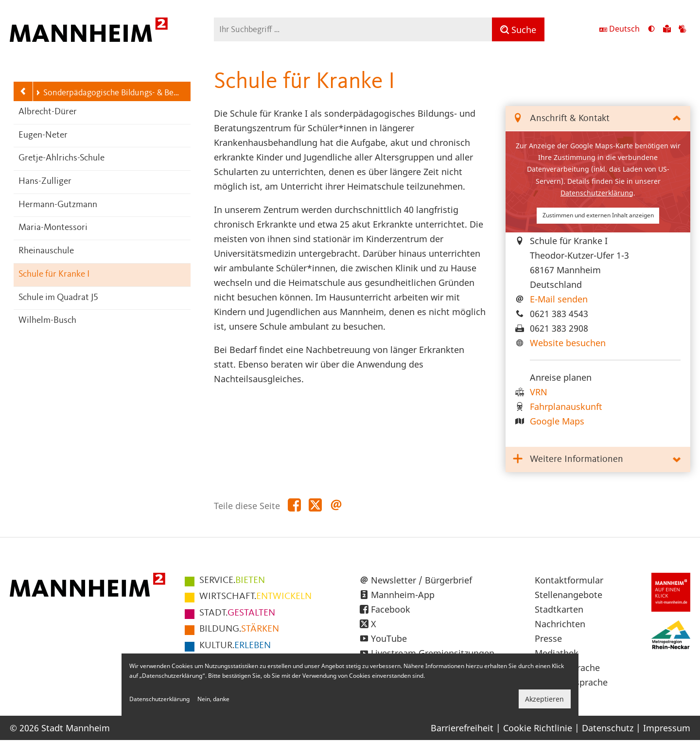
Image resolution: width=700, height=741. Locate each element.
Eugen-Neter (43, 135)
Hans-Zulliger (45, 182)
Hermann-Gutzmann (58, 205)
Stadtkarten (559, 609)
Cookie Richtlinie (538, 728)
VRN (539, 392)
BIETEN (232, 581)
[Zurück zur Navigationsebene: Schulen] (23, 91)
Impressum (667, 728)
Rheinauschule (46, 251)
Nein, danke (213, 699)
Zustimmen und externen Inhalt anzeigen (598, 215)
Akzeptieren (544, 699)
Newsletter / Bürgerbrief (421, 580)
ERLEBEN (235, 646)
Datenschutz (608, 728)
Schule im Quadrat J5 (58, 298)
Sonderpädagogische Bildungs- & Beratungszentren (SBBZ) (108, 93)
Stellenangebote (569, 595)
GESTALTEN (237, 613)
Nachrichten (560, 624)
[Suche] (518, 29)
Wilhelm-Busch (47, 321)
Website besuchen (568, 343)
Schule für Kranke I (54, 274)
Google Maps (557, 421)
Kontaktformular (569, 580)
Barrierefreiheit (462, 728)
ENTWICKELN (255, 597)
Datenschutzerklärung (597, 193)
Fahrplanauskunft (566, 406)
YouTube (389, 638)
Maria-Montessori (53, 228)
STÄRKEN (239, 629)
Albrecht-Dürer (48, 112)
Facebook (391, 609)
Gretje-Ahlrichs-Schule (61, 158)
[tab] (598, 119)
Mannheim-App (403, 595)
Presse (548, 638)
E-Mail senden (559, 299)
